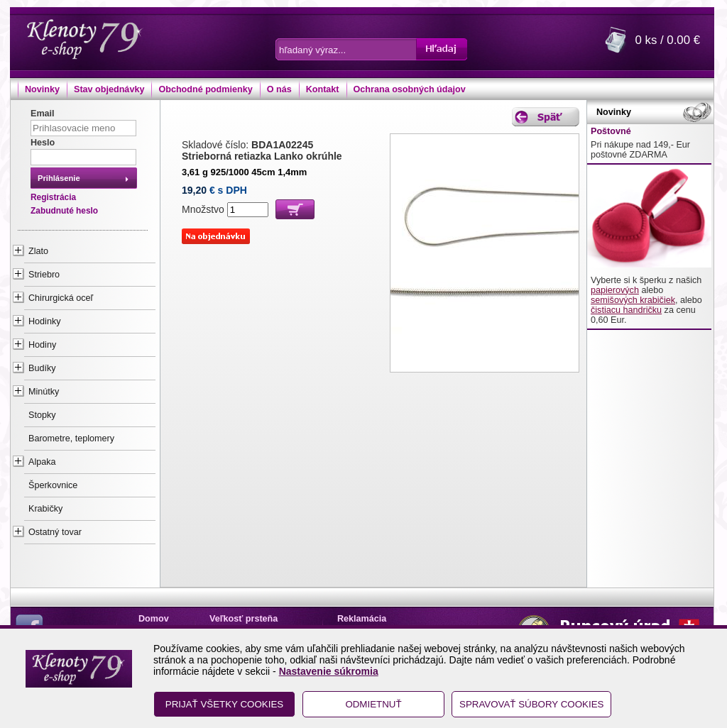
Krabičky (45, 509)
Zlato (38, 251)
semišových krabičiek (633, 300)
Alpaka (42, 462)
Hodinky (45, 321)
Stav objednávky (109, 89)
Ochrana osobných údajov (410, 89)
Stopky (42, 415)
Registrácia (53, 197)
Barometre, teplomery (71, 439)
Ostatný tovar (55, 532)
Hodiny (42, 345)
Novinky (42, 89)
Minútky (44, 392)
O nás (279, 89)
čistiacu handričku (626, 310)
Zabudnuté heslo (64, 211)
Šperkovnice (53, 485)
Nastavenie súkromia (329, 671)
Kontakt (323, 89)
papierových (615, 290)
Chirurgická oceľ (61, 298)
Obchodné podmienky (205, 89)
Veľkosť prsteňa (244, 619)
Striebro (44, 275)
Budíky (42, 368)
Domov (154, 619)
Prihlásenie (59, 178)
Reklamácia (362, 619)
